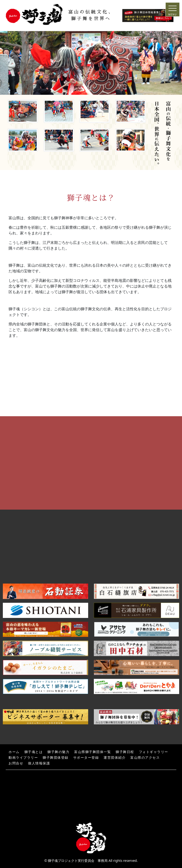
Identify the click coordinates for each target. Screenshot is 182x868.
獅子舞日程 (125, 752)
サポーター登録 (86, 758)
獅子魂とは (34, 752)
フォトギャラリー (154, 752)
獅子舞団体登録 (56, 758)
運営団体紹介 (115, 758)
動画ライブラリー (23, 758)
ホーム (14, 752)
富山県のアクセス (145, 758)
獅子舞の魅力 (58, 752)
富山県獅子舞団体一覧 (93, 752)
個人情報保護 (39, 763)
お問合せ (16, 763)
